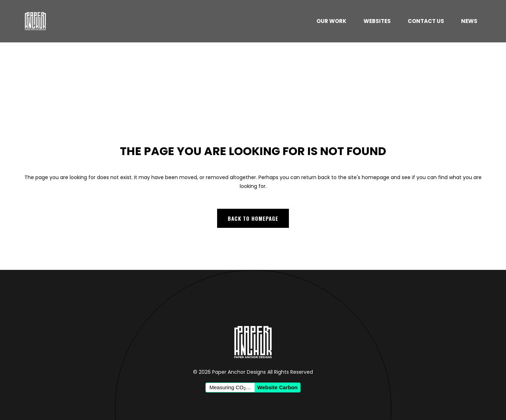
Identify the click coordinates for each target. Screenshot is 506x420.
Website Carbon (278, 387)
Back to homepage (253, 218)
